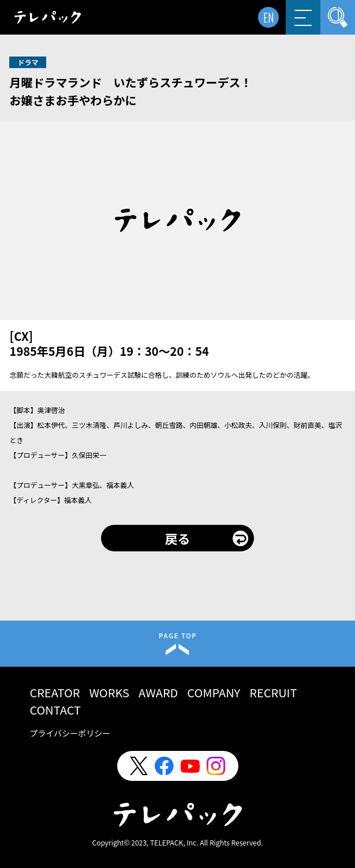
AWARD (158, 692)
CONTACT (55, 710)
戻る (177, 538)
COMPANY (214, 692)
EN (269, 17)
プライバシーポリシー (70, 733)
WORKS (109, 692)
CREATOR (55, 692)
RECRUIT (273, 692)
